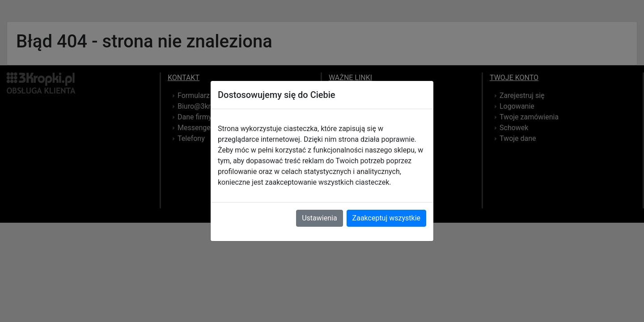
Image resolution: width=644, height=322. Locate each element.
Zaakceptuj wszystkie (386, 218)
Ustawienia (319, 218)
